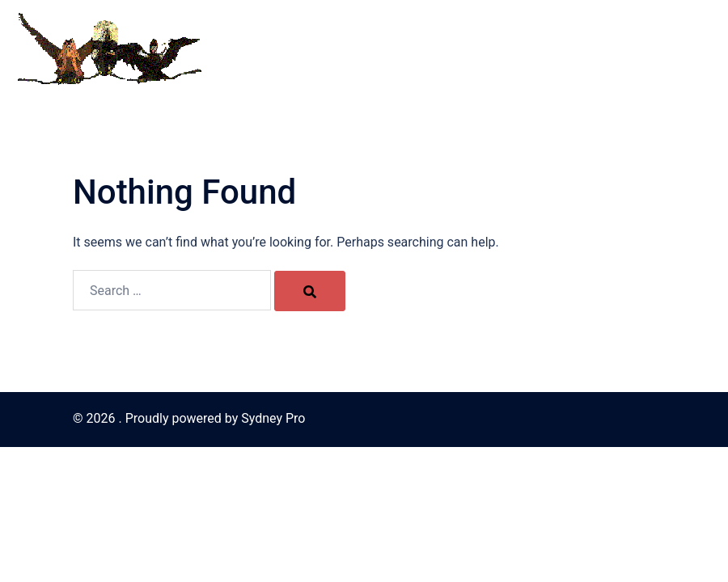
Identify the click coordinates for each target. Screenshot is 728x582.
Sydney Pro (273, 418)
